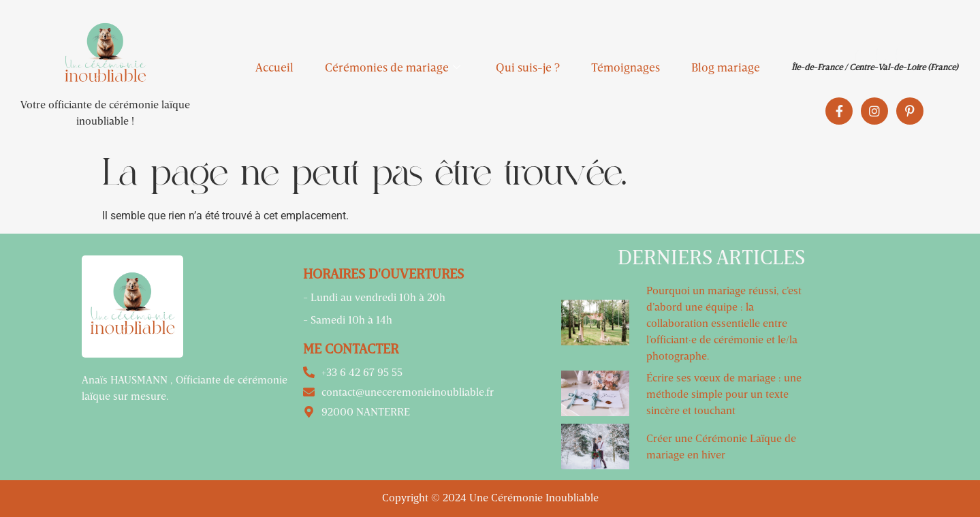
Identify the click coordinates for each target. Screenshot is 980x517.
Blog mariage (726, 67)
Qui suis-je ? (528, 67)
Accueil (274, 67)
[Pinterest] (910, 111)
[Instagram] (874, 111)
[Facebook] (839, 111)
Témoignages (626, 67)
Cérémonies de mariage (393, 67)
